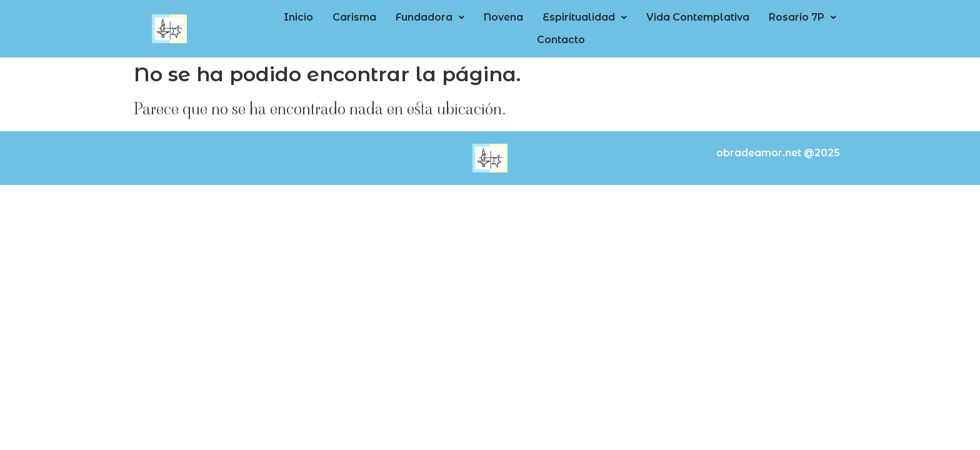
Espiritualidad (547, 27)
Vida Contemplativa (652, 27)
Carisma (341, 27)
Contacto (817, 27)
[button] (408, 27)
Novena (473, 27)
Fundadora (408, 27)
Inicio (293, 27)
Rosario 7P (748, 27)
